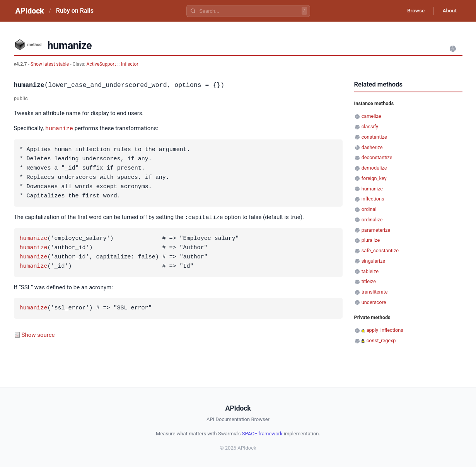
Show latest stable (50, 64)
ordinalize (372, 220)
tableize (370, 271)
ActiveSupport (101, 64)
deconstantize (377, 157)
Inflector (130, 64)
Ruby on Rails (75, 11)
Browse (414, 11)
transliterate (375, 292)
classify (370, 127)
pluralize (371, 240)
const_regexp (381, 340)
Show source (38, 334)
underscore (374, 302)
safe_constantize (380, 250)
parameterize (376, 230)
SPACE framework (262, 433)
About (449, 11)
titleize (369, 281)
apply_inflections (385, 330)
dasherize (372, 147)
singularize (373, 261)
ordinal (369, 209)
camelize (371, 116)
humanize (59, 128)
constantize (374, 137)
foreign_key (374, 178)
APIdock (30, 11)
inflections (373, 199)
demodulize (374, 168)
